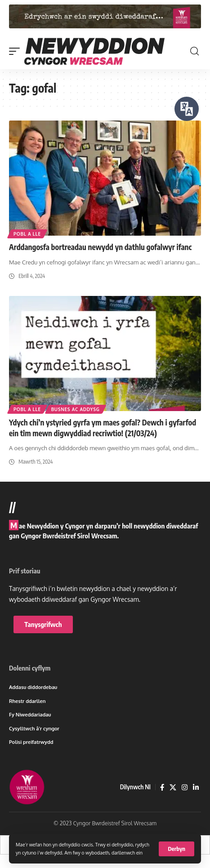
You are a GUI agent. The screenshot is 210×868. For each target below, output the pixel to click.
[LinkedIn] (196, 787)
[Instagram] (185, 787)
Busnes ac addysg (76, 409)
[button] (176, 849)
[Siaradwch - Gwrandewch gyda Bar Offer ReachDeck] (187, 109)
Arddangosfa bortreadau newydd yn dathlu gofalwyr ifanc (100, 247)
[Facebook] (162, 787)
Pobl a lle (27, 234)
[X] (173, 787)
